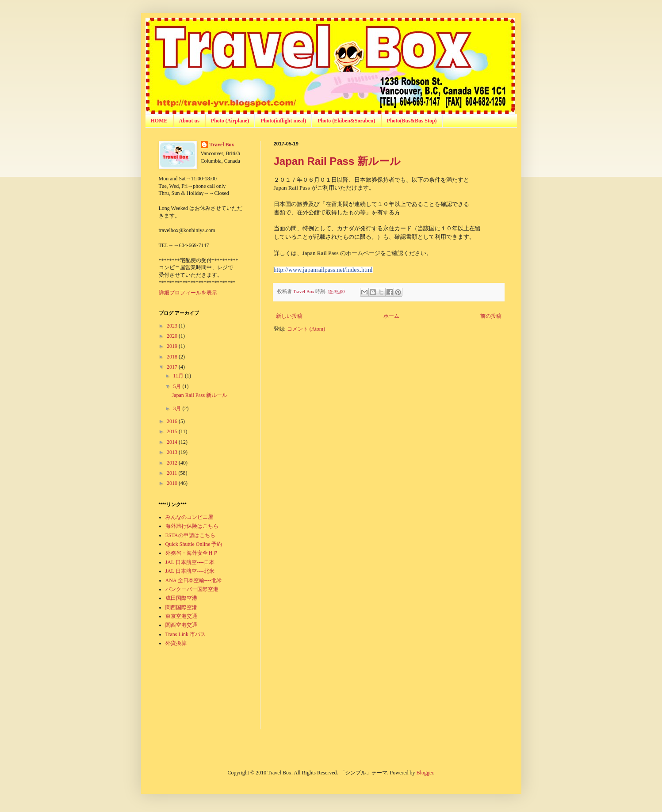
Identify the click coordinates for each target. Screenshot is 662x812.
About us (189, 121)
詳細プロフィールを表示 (188, 293)
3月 (178, 408)
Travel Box (222, 145)
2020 (173, 336)
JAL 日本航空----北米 (190, 571)
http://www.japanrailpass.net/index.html (323, 270)
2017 (173, 367)
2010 (173, 483)
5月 (178, 386)
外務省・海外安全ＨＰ (192, 553)
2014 (173, 442)
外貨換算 (176, 643)
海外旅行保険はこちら (192, 526)
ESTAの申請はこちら (190, 535)
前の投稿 (491, 316)
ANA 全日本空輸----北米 (194, 580)
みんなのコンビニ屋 (189, 517)
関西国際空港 (181, 607)
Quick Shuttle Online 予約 (194, 544)
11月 (179, 376)
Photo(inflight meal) (283, 121)
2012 (173, 463)
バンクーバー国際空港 (192, 589)
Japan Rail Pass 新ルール (337, 161)
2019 (173, 346)
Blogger (425, 773)
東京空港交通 (181, 616)
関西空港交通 (181, 625)
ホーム (391, 316)
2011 (173, 473)
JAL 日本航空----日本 (190, 562)
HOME (159, 121)
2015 (173, 431)
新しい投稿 (289, 316)
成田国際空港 (181, 598)
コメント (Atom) (306, 329)
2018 (173, 357)
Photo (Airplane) (230, 121)
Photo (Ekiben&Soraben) (346, 121)
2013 (173, 452)
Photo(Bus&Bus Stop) (412, 121)
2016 (173, 421)
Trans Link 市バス (186, 634)
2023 (173, 326)
